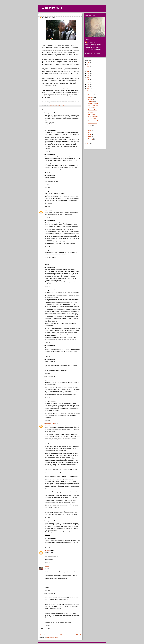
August (90, 126)
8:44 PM (47, 547)
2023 (88, 65)
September (91, 101)
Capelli (47, 566)
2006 (88, 146)
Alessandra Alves (52, 8)
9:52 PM (47, 591)
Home (61, 634)
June (90, 130)
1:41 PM (47, 172)
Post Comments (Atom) (52, 638)
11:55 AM (48, 398)
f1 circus (48, 550)
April (90, 135)
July (90, 128)
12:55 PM (48, 127)
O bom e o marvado (93, 121)
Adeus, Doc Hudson (93, 106)
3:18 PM (47, 420)
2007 (88, 144)
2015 (88, 78)
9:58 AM (47, 287)
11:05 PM (48, 247)
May (90, 132)
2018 (88, 71)
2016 (88, 76)
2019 (88, 69)
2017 (88, 73)
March (90, 137)
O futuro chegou (92, 119)
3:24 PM (47, 188)
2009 (88, 91)
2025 (88, 62)
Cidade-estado (92, 108)
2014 (88, 80)
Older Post (79, 634)
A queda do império (93, 103)
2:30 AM (47, 563)
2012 (88, 84)
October (91, 99)
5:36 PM (47, 518)
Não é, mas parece (93, 117)
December (91, 95)
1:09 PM (47, 151)
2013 (88, 82)
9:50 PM (47, 217)
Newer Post (42, 634)
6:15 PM (47, 374)
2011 (88, 87)
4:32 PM (47, 356)
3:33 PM (47, 207)
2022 (88, 67)
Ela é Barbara (92, 112)
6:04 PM (47, 535)
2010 (88, 89)
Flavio (47, 210)
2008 (88, 93)
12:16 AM (48, 264)
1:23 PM (47, 342)
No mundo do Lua (93, 123)
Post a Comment (45, 628)
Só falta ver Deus (93, 110)
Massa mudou (92, 114)
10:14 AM (48, 625)
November (91, 97)
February (91, 139)
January (91, 141)
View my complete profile (93, 53)
